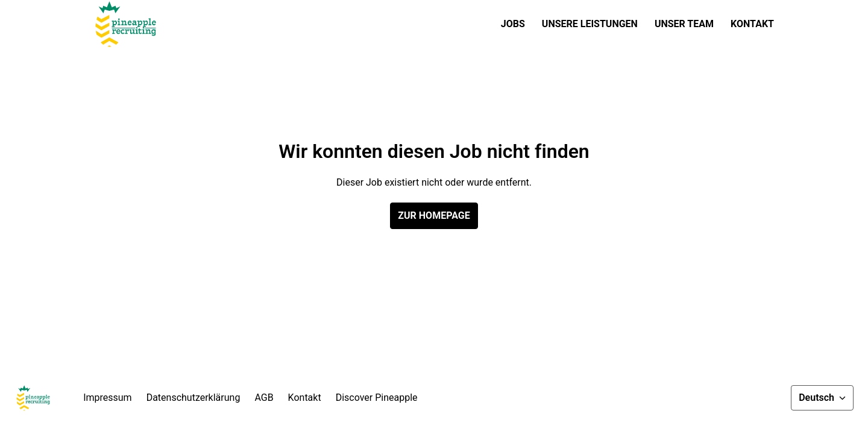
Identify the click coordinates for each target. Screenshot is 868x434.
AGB (264, 398)
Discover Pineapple (377, 398)
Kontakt (752, 24)
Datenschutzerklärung (193, 398)
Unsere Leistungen (590, 24)
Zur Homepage (434, 215)
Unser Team (684, 24)
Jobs (513, 24)
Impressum (108, 398)
